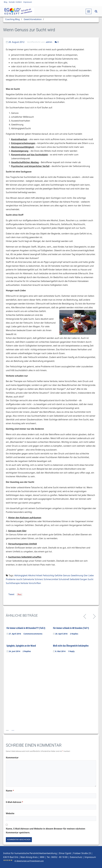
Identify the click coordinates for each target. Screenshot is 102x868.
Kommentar (12, 758)
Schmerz (39, 579)
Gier (86, 575)
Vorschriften (35, 583)
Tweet (11, 594)
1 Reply (71, 651)
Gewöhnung (77, 575)
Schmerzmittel (51, 579)
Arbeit (39, 575)
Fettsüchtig (48, 575)
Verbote (24, 583)
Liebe (91, 575)
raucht (19, 579)
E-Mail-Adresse (14, 802)
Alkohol (32, 575)
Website (10, 813)
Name (10, 791)
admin (49, 42)
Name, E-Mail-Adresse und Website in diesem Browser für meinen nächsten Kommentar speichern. (45, 831)
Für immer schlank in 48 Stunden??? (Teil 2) (26, 628)
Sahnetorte (28, 579)
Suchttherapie (13, 583)
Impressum (28, 2)
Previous (85, 616)
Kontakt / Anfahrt (15, 2)
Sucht (91, 579)
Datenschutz (76, 857)
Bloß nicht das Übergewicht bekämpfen (71, 646)
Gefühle (58, 575)
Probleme (11, 579)
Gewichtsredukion (33, 19)
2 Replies (74, 634)
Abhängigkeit (21, 575)
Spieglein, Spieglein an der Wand (21, 646)
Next (94, 616)
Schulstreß (64, 579)
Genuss (67, 575)
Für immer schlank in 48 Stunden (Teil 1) (71, 628)
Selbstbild (75, 579)
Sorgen (84, 579)
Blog (6, 2)
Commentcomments (33, 634)
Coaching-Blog (12, 19)
